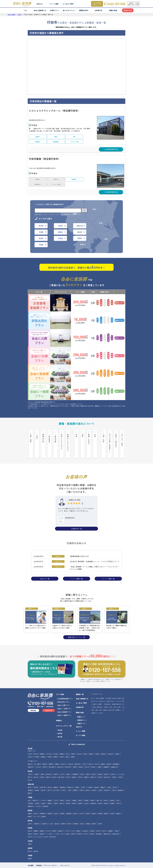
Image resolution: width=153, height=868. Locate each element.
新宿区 (91, 746)
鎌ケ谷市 (99, 792)
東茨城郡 (99, 826)
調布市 (109, 756)
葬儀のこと (81, 709)
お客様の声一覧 (76, 521)
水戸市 (46, 829)
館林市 (94, 805)
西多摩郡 (116, 756)
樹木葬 (60, 729)
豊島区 (43, 749)
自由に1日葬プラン (39, 348)
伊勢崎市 (43, 805)
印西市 (68, 792)
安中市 (36, 805)
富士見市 (107, 769)
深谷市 (100, 769)
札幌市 (30, 836)
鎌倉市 (103, 779)
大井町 (83, 779)
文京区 (62, 749)
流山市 (86, 795)
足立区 (30, 746)
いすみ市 (43, 792)
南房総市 (30, 798)
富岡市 (106, 805)
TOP (25, 10)
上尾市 (30, 766)
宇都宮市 (37, 816)
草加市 (48, 769)
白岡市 (42, 769)
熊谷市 (94, 766)
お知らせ (40, 4)
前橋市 (30, 808)
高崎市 (88, 805)
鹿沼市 (57, 816)
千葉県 (30, 789)
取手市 (73, 826)
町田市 (93, 759)
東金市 (74, 795)
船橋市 (112, 795)
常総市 (30, 826)
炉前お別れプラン (39, 312)
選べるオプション (69, 10)
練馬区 (56, 749)
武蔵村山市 (114, 759)
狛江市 (91, 756)
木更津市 (30, 795)
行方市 (86, 826)
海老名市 (70, 779)
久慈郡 (92, 823)
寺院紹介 (59, 712)
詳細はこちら (119, 295)
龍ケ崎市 (53, 829)
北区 (67, 746)
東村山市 (60, 759)
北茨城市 (85, 823)
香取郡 (86, 792)
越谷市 (106, 766)
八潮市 (120, 769)
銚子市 (62, 795)
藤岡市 (119, 805)
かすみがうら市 (69, 823)
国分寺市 (78, 756)
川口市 (62, 766)
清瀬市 (57, 756)
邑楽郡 (50, 805)
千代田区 (37, 749)
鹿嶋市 (60, 823)
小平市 (84, 756)
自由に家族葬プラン (39, 365)
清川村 (115, 779)
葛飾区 (62, 746)
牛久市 (48, 823)
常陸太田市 (107, 826)
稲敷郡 (36, 823)
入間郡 (36, 766)
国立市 (63, 756)
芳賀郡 (88, 816)
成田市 (100, 795)
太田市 (56, 805)
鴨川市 (106, 792)
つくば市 (49, 826)
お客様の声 (98, 10)
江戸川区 (49, 746)
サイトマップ (65, 857)
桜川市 (104, 823)
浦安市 (80, 792)
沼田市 (112, 805)
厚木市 (50, 779)
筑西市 (42, 826)
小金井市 (70, 756)
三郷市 (114, 769)
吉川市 (30, 772)
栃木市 (69, 816)
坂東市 (92, 826)
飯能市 (86, 769)
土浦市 (67, 826)
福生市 (81, 759)
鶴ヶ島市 (61, 769)
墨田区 (104, 746)
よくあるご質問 (68, 4)
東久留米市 (52, 759)
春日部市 (49, 766)
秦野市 (76, 782)
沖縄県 (30, 847)
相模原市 (30, 782)
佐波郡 (43, 808)
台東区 (117, 746)
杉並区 (97, 746)
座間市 (37, 782)
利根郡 (100, 805)
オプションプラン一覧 (64, 718)
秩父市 (54, 769)
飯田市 (36, 843)
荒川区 (36, 746)
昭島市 (30, 756)
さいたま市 (120, 766)
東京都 (30, 740)
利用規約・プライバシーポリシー (47, 857)
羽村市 (45, 759)
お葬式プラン (55, 10)
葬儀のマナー (82, 715)
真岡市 (94, 816)
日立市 (30, 829)
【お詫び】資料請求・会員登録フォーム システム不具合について (94, 553)
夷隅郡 (50, 792)
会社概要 (31, 857)
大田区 (56, 746)
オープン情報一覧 (108, 571)
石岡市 (30, 823)
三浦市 (100, 782)
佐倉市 (43, 795)
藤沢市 (88, 782)
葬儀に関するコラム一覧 (76, 629)
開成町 (97, 779)
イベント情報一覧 (76, 571)
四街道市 (45, 798)
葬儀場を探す (84, 10)
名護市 (30, 850)
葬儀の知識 (113, 10)
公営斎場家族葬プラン (39, 295)
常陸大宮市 (116, 826)
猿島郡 (110, 823)
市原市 (62, 792)
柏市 (118, 792)
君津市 (37, 795)
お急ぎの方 (128, 10)
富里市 (80, 795)
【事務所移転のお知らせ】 (79, 548)
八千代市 (38, 798)
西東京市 (30, 759)
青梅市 (51, 756)
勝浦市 (112, 792)
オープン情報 (81, 727)
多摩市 (103, 756)
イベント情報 (54, 4)
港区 (67, 749)
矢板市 (100, 816)
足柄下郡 (43, 779)
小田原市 (90, 779)
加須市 (56, 766)
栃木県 (30, 812)
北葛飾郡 (75, 766)
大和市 (114, 782)
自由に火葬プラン (39, 330)
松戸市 (119, 795)
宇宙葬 (60, 722)
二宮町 (69, 782)
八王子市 (38, 759)
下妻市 (117, 823)
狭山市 (36, 769)
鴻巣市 (100, 766)
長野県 (30, 840)
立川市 (97, 756)
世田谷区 (110, 746)
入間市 (42, 766)
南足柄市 (107, 782)
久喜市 (88, 766)
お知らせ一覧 (45, 571)
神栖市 (78, 823)
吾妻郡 (30, 805)
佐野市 (63, 816)
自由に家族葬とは (40, 10)
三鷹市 (99, 759)
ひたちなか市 (38, 829)
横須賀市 (121, 782)
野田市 (106, 795)
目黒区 (73, 749)
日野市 (75, 759)
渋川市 (82, 805)
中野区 (50, 749)
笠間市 (54, 823)
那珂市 (80, 826)
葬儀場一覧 (80, 686)
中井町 (63, 782)
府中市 (87, 759)
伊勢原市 (63, 779)
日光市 (82, 816)
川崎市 (109, 779)
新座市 (74, 769)
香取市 (93, 792)
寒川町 (43, 782)
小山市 (51, 816)
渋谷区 (85, 746)
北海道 (30, 833)
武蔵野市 (106, 759)
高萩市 (36, 826)
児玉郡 (112, 766)
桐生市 (76, 805)
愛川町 (30, 779)
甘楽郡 (62, 805)
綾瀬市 (56, 779)
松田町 (94, 782)
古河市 (98, 823)
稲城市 (45, 756)
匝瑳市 (50, 795)
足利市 (30, 816)
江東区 (73, 746)
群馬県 (30, 802)
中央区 (30, 749)
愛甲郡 (36, 779)
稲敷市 (42, 823)
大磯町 (77, 779)
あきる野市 (37, 756)
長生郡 (68, 795)
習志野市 (93, 795)
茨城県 (30, 820)
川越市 (68, 766)
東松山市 (93, 769)
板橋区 (42, 746)
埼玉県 (30, 763)
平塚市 (82, 782)
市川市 (56, 792)
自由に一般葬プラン (39, 383)
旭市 (29, 792)
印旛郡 (74, 792)
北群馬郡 (69, 805)
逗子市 (50, 782)
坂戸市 (30, 769)
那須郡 (76, 816)
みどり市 (37, 808)
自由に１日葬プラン (64, 700)
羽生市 (80, 769)
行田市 (82, 766)
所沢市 (68, 769)
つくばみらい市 (58, 826)
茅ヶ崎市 (56, 782)
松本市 (30, 843)
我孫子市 (35, 792)
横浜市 (30, 785)
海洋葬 (60, 725)
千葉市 (56, 795)
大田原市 (44, 816)
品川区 (79, 746)
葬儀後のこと (82, 712)
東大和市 (68, 759)
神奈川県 (31, 776)
